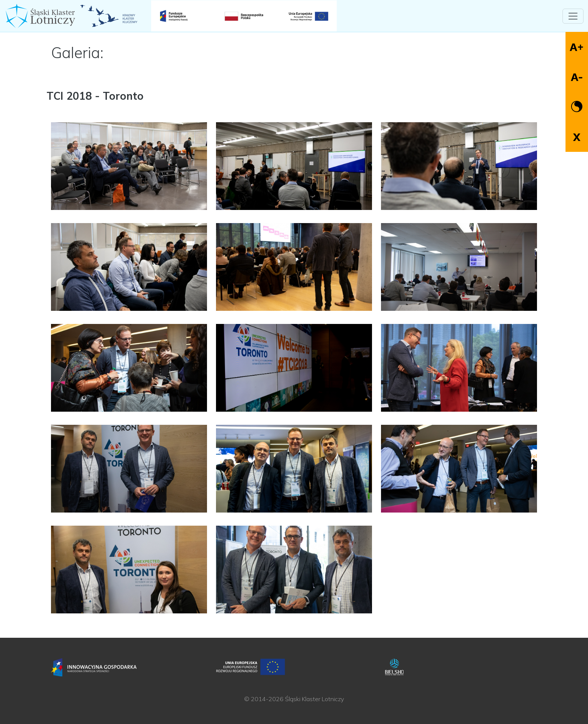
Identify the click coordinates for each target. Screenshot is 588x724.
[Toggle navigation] (573, 16)
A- (577, 77)
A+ (577, 47)
